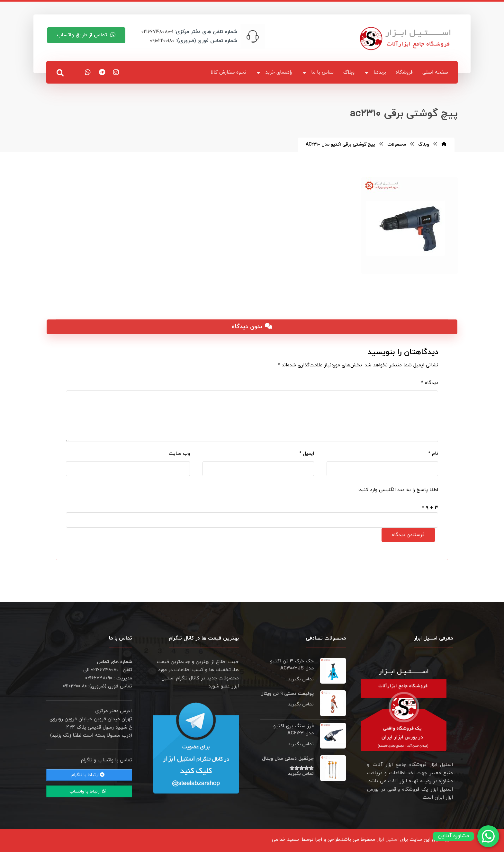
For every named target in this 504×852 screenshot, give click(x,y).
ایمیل (307, 454)
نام (433, 454)
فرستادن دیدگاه (408, 535)
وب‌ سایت (179, 454)
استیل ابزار (388, 840)
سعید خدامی (285, 840)
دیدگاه (430, 383)
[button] (60, 73)
